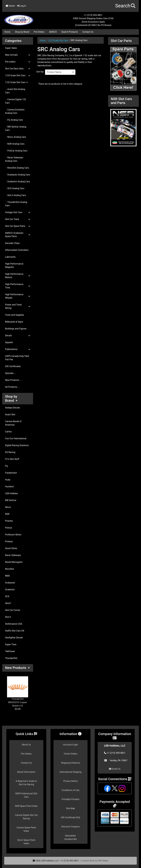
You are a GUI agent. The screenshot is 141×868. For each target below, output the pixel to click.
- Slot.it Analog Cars (15, 195)
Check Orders (70, 754)
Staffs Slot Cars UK (15, 631)
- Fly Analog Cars (14, 120)
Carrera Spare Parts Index (26, 829)
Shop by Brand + (11, 399)
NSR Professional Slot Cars (26, 795)
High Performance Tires (18, 286)
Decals (18, 336)
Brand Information (26, 772)
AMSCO (53, 32)
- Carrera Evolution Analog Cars (15, 111)
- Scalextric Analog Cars (18, 182)
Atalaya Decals (12, 408)
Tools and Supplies (14, 315)
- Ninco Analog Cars (16, 137)
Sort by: (40, 72)
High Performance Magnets (14, 265)
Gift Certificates (13, 366)
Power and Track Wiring (18, 306)
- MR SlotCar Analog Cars (16, 128)
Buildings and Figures (16, 329)
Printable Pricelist (70, 799)
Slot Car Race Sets (18, 69)
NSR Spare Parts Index (26, 806)
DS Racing (10, 452)
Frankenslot (11, 473)
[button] (125, 6)
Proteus (9, 541)
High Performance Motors (18, 276)
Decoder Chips (12, 243)
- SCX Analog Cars (15, 188)
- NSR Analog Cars (15, 144)
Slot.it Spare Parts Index (26, 842)
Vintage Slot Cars (18, 212)
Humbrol (9, 487)
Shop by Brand (22, 32)
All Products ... (12, 387)
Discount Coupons (71, 827)
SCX (7, 596)
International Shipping (70, 772)
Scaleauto (10, 583)
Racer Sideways (13, 555)
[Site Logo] (25, 18)
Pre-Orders (39, 32)
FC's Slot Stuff (12, 459)
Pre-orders (18, 62)
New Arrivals (18, 55)
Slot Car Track (18, 219)
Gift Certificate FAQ (70, 817)
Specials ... (10, 373)
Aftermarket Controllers (17, 250)
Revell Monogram (14, 562)
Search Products (70, 32)
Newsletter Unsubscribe (71, 837)
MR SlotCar (11, 500)
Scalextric (10, 590)
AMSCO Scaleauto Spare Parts (18, 235)
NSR (7, 514)
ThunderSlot (11, 658)
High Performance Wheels (18, 296)
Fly (6, 466)
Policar (9, 528)
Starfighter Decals (14, 638)
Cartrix (8, 432)
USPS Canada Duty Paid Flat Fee (17, 358)
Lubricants (10, 257)
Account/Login (70, 745)
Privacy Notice (70, 781)
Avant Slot (10, 415)
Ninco (8, 507)
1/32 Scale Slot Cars (58, 40)
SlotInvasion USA (14, 624)
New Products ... (13, 380)
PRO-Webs (103, 861)
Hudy (8, 480)
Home (10, 6)
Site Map (71, 808)
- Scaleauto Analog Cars (18, 175)
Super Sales (11, 48)
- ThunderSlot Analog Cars (16, 204)
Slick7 (8, 603)
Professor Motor (13, 535)
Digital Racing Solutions (17, 445)
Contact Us (88, 32)
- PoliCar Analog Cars (16, 151)
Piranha (9, 521)
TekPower (10, 651)
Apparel (9, 342)
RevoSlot (9, 569)
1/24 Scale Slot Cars (18, 75)
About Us (26, 745)
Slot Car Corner (13, 610)
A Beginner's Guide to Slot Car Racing (26, 783)
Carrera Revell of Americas (13, 423)
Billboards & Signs (14, 322)
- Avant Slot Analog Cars (15, 91)
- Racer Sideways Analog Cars (14, 159)
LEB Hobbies (11, 493)
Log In (22, 6)
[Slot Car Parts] (123, 68)
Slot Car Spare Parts (18, 226)
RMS (7, 576)
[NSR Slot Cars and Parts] (123, 127)
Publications (18, 349)
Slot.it (8, 617)
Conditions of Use (70, 790)
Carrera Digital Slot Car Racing (26, 817)
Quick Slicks (11, 548)
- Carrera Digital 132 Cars (15, 101)
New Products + (17, 668)
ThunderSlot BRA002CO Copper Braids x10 (18, 692)
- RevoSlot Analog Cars (17, 168)
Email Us (115, 769)
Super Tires (11, 644)
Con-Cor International (16, 438)
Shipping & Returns (71, 763)
